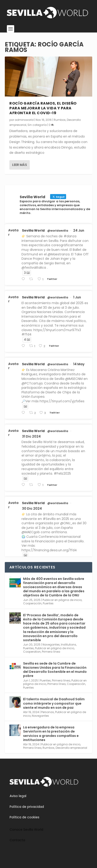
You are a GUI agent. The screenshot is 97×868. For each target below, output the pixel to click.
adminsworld (24, 120)
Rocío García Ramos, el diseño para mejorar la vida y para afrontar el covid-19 (43, 108)
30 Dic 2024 (32, 508)
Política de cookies (24, 817)
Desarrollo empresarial (71, 748)
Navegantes (51, 645)
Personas (48, 712)
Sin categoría (37, 125)
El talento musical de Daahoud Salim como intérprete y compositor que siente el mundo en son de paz (54, 703)
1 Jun (77, 297)
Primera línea (51, 652)
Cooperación (32, 603)
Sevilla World (33, 230)
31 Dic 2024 (31, 436)
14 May (79, 364)
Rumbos (60, 120)
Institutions (69, 645)
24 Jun (79, 230)
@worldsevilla (58, 231)
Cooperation (32, 652)
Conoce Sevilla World (26, 830)
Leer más (20, 165)
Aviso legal (18, 796)
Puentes (48, 603)
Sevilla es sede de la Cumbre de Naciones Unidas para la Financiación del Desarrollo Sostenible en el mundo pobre (55, 670)
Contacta (17, 840)
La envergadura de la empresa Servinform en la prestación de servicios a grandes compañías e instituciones (51, 734)
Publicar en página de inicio (62, 600)
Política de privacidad (27, 807)
